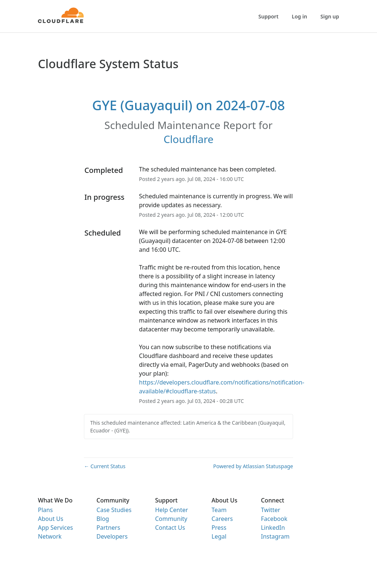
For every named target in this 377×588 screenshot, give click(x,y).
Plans (45, 510)
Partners (108, 528)
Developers (112, 536)
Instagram (275, 536)
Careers (222, 519)
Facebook (274, 519)
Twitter (271, 510)
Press (219, 528)
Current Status (105, 466)
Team (219, 510)
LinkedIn (273, 528)
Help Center (171, 510)
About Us (51, 519)
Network (50, 536)
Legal (219, 536)
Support (269, 16)
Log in (300, 16)
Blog (103, 519)
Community (171, 519)
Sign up (330, 16)
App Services (55, 528)
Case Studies (114, 510)
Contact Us (170, 528)
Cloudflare (188, 139)
